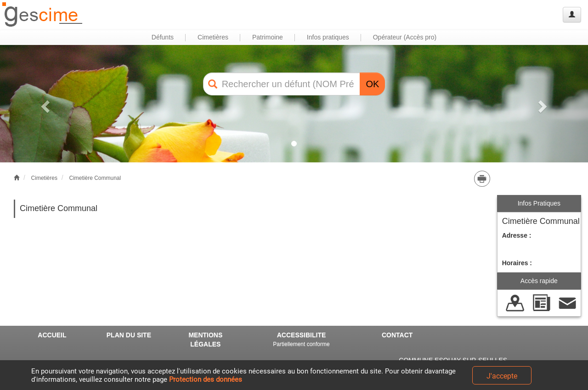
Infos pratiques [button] (328, 37)
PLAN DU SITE (129, 335)
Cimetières (44, 178)
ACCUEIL (52, 335)
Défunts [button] (163, 37)
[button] (44, 104)
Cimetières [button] (213, 37)
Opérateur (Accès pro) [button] (405, 37)
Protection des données (206, 379)
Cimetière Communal (95, 178)
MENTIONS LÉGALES (205, 340)
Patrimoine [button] (268, 37)
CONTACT (397, 335)
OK (372, 84)
